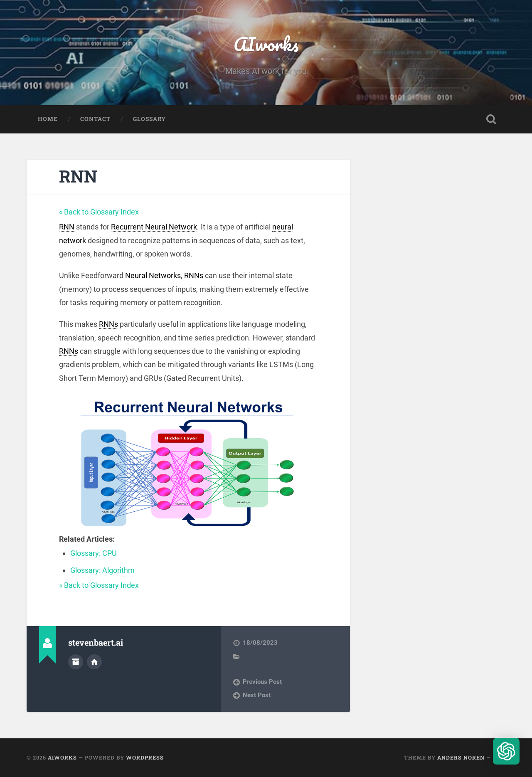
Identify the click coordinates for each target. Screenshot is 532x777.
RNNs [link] (194, 275)
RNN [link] (67, 227)
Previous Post (262, 682)
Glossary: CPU (94, 553)
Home (48, 119)
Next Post (257, 695)
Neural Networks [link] (153, 275)
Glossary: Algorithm (102, 570)
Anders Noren (461, 757)
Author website (94, 662)
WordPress (145, 757)
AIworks (266, 44)
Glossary (149, 119)
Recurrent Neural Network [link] (154, 227)
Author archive (76, 662)
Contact (95, 119)
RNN (78, 176)
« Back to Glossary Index (99, 212)
